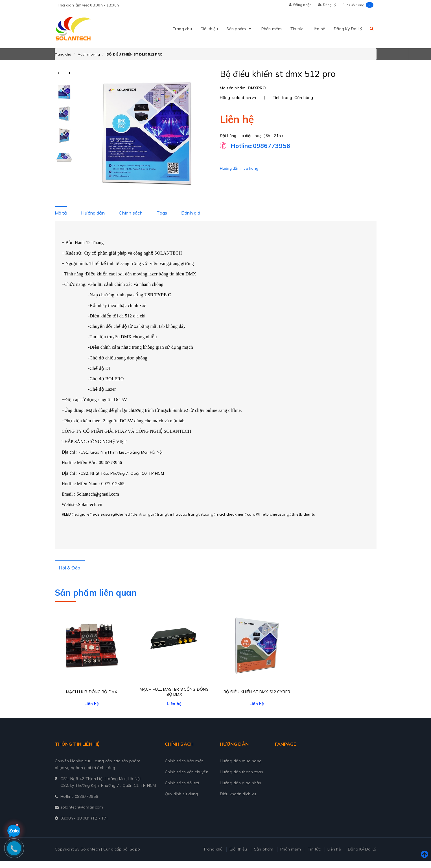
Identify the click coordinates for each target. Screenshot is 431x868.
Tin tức (297, 29)
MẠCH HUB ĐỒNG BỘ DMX (92, 699)
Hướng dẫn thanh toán (242, 779)
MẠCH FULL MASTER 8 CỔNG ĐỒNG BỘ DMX (174, 699)
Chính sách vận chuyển (187, 779)
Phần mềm (272, 29)
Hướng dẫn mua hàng (239, 168)
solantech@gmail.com (82, 814)
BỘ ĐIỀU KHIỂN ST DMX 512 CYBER (257, 699)
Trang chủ (182, 29)
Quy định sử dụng (181, 801)
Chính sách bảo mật (184, 768)
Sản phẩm (239, 29)
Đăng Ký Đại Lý (348, 29)
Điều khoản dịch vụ (238, 801)
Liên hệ (318, 29)
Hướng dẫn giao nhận (241, 790)
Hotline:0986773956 (79, 803)
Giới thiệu (209, 29)
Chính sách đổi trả (182, 790)
